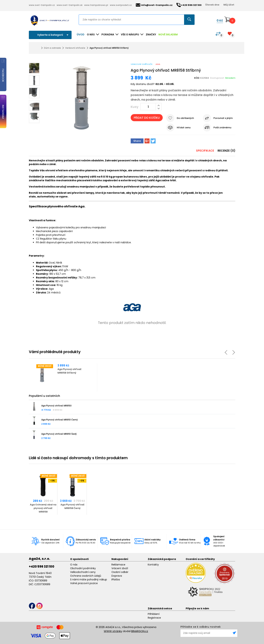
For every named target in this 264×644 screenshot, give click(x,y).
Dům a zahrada (52, 48)
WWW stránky (113, 631)
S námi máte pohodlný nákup (89, 579)
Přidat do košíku (147, 118)
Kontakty (153, 565)
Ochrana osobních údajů (86, 576)
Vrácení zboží (120, 568)
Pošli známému (222, 128)
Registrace (154, 618)
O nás (74, 565)
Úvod (81, 34)
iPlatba (116, 579)
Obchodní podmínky (83, 568)
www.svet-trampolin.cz (42, 5)
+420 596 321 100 (42, 567)
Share (137, 141)
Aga (158, 64)
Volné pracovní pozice (84, 583)
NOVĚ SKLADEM (168, 34)
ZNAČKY (151, 34)
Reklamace (118, 565)
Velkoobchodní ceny (83, 572)
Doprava (117, 576)
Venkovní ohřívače (75, 48)
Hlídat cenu (184, 128)
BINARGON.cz (140, 631)
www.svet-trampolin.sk (70, 5)
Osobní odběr (120, 572)
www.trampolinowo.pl (96, 5)
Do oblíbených (185, 118)
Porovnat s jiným (223, 118)
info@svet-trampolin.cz (154, 5)
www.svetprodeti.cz (121, 5)
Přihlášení (154, 614)
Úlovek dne (212, 5)
